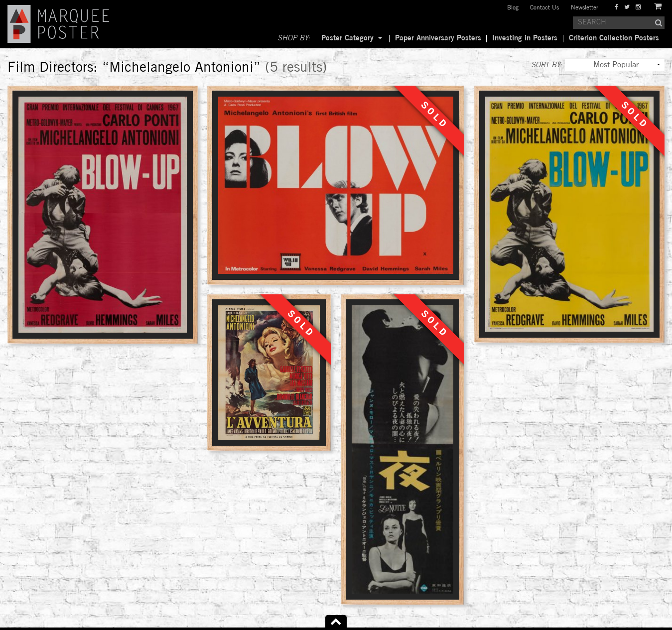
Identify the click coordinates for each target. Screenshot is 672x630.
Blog (513, 8)
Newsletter (585, 8)
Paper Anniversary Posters (438, 38)
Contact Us (544, 8)
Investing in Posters (525, 38)
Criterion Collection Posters (614, 38)
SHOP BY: (294, 38)
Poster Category (347, 38)
